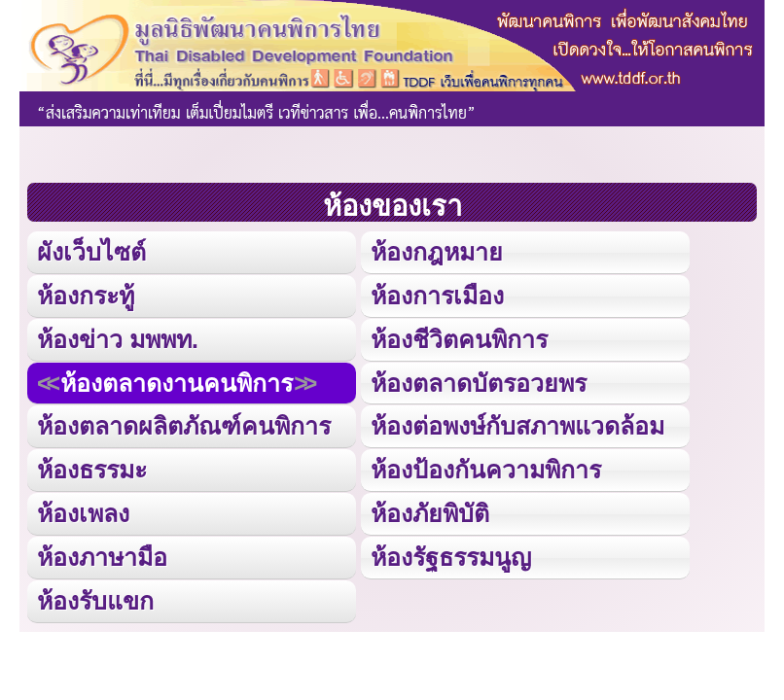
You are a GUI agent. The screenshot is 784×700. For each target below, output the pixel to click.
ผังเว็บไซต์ (91, 252)
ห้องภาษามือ (102, 557)
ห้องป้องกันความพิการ (486, 470)
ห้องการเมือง (437, 296)
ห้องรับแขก (95, 601)
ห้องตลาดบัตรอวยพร (479, 383)
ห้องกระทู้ (86, 296)
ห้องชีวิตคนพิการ (459, 339)
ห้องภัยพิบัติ (430, 513)
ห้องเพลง (83, 513)
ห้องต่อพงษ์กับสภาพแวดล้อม (517, 426)
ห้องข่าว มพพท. (118, 339)
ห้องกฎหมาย (437, 252)
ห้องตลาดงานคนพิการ (177, 383)
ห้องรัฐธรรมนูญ (451, 557)
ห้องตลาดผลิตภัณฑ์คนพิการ (184, 426)
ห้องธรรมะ (92, 470)
